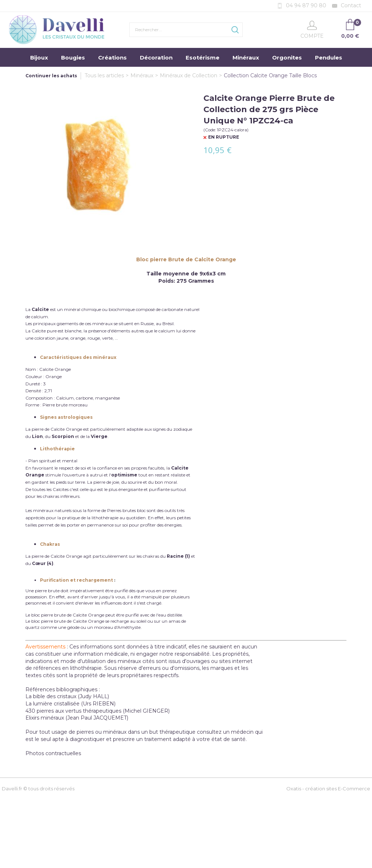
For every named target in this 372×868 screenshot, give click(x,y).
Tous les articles (104, 75)
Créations (112, 58)
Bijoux (39, 58)
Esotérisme (203, 58)
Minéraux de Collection (189, 75)
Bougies (73, 58)
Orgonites (287, 58)
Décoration (156, 58)
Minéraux (246, 58)
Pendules (329, 58)
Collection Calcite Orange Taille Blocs (270, 75)
